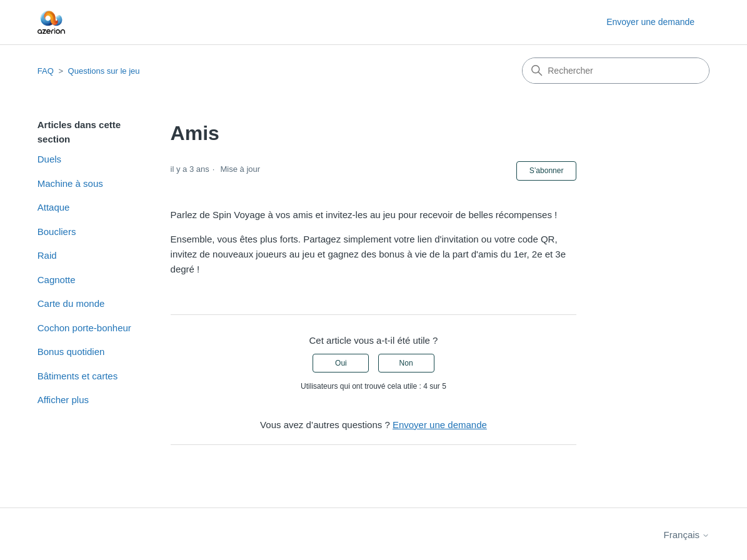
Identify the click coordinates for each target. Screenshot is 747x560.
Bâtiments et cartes (78, 376)
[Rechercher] (616, 71)
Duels (49, 159)
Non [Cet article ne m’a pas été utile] (406, 363)
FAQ (46, 71)
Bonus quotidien (71, 352)
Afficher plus (63, 400)
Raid (47, 255)
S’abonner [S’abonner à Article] (547, 171)
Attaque (54, 207)
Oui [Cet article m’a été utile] (341, 363)
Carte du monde (71, 303)
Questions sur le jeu (104, 71)
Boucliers (57, 232)
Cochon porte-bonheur (84, 328)
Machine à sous (70, 183)
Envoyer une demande (650, 22)
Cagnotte (57, 280)
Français (687, 535)
